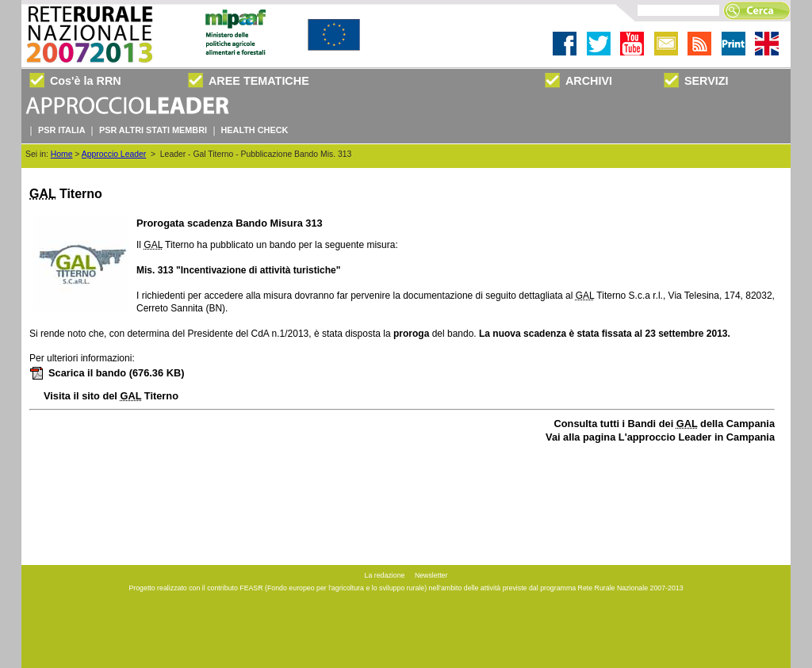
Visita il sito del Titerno (111, 396)
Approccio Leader (114, 154)
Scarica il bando (107, 373)
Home (62, 154)
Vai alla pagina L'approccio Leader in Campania (660, 437)
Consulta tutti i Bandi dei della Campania (665, 424)
